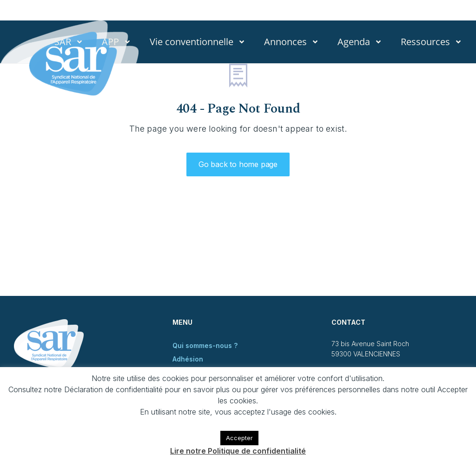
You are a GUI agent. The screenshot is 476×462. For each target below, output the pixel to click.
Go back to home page (238, 164)
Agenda (360, 42)
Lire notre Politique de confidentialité (238, 451)
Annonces (291, 42)
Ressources (431, 42)
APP (116, 42)
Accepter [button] (239, 438)
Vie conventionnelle (198, 42)
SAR (69, 42)
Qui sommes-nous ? (205, 345)
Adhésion (188, 359)
